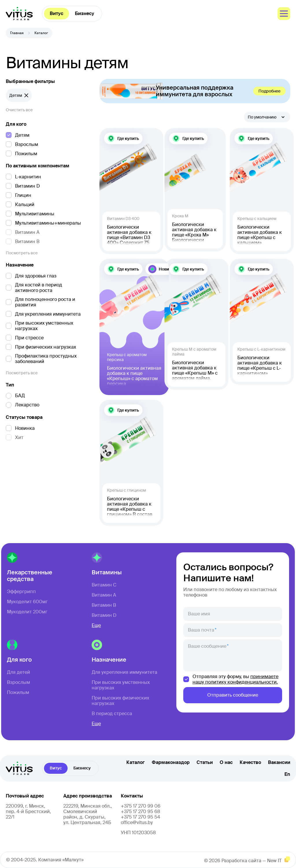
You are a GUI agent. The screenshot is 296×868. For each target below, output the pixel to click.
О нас (226, 762)
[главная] (19, 14)
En (287, 774)
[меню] (284, 14)
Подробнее (269, 91)
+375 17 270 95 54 (140, 817)
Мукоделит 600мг (27, 602)
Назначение (20, 265)
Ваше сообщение (207, 646)
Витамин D (104, 615)
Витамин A (104, 595)
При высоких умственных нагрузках (121, 685)
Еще (96, 625)
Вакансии (279, 762)
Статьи (205, 762)
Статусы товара (24, 417)
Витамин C (104, 585)
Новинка (168, 269)
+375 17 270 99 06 (141, 806)
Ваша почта (201, 630)
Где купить (128, 138)
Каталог (136, 762)
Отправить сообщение (233, 695)
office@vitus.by (137, 822)
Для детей (18, 672)
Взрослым (18, 682)
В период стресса (112, 714)
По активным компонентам (38, 166)
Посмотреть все (22, 253)
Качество (250, 762)
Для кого (16, 124)
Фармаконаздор (171, 762)
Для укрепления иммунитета (124, 672)
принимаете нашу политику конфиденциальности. (235, 679)
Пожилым (18, 692)
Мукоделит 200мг (27, 612)
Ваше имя (199, 614)
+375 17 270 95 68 (140, 811)
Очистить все (19, 110)
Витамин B (104, 605)
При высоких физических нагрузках (120, 701)
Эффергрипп (21, 592)
